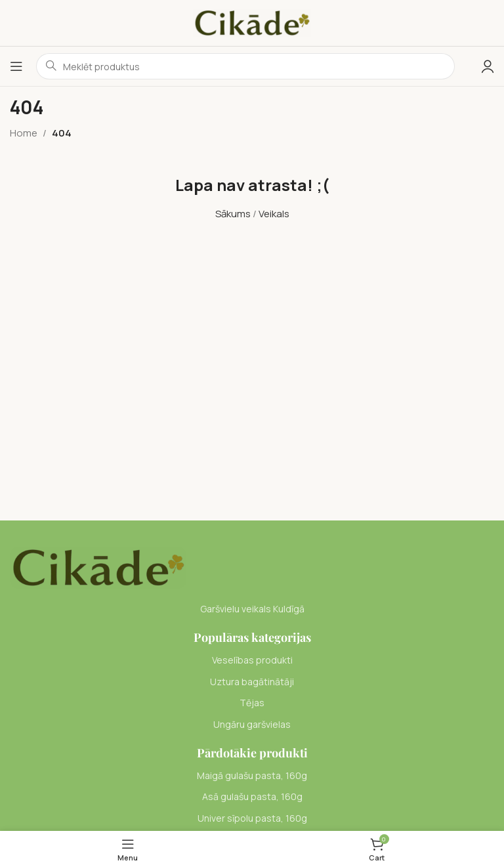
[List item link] (252, 660)
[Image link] (98, 567)
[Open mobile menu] (16, 66)
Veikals (274, 214)
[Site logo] (252, 22)
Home (24, 133)
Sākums (233, 214)
